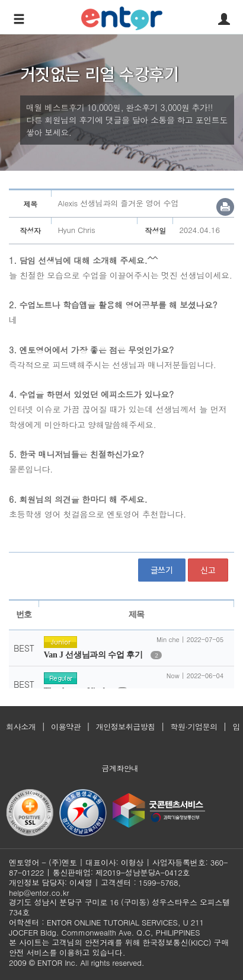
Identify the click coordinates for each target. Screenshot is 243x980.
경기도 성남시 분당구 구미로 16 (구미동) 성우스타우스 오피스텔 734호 (119, 907)
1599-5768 (159, 882)
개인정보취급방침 (126, 727)
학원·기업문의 (194, 727)
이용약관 (66, 727)
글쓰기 (162, 570)
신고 (208, 570)
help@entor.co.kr (39, 893)
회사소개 (21, 727)
